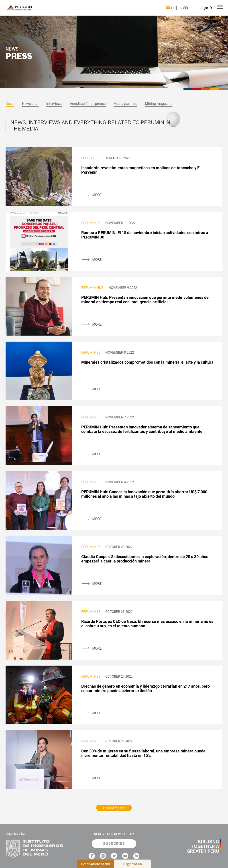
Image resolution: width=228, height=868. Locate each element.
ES (170, 8)
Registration (133, 864)
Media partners (125, 104)
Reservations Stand (96, 864)
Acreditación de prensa (88, 104)
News (10, 104)
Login (204, 8)
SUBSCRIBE (114, 844)
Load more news (114, 808)
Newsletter (30, 104)
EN (183, 8)
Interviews (54, 104)
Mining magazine (159, 104)
